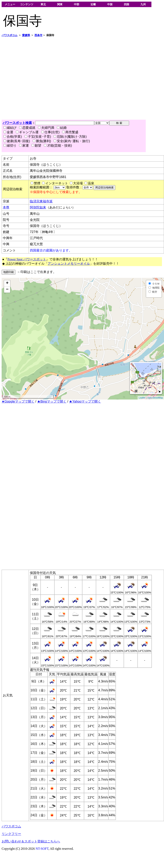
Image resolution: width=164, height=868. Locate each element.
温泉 (91, 183)
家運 (24, 146)
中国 (110, 4)
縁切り (10, 146)
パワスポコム (11, 826)
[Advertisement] (38, 78)
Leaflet (142, 398)
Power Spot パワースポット (27, 259)
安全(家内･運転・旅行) (72, 141)
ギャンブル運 (27, 132)
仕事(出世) (50, 132)
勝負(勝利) (42, 141)
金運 (8, 132)
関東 (60, 4)
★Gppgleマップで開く (18, 401)
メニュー (10, 4)
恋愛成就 (27, 128)
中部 (77, 4)
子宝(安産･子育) (38, 137)
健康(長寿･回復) (17, 141)
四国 (126, 4)
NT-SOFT (42, 849)
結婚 (62, 128)
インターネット (57, 183)
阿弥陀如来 (38, 207)
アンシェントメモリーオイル (69, 264)
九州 (143, 4)
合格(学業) (13, 137)
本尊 (6, 207)
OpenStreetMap (155, 398)
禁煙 (37, 183)
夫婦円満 (46, 128)
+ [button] (7, 283)
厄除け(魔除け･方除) (70, 137)
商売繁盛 (70, 132)
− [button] (7, 290)
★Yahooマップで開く (85, 401)
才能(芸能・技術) (58, 146)
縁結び (10, 128)
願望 (36, 146)
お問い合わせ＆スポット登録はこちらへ (31, 841)
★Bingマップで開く (52, 401)
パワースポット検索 (17, 123)
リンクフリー (11, 834)
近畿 (93, 4)
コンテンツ (27, 4)
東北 (43, 4)
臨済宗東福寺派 (41, 201)
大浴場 (78, 183)
